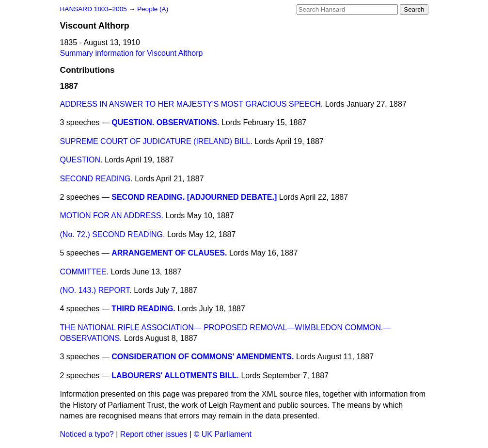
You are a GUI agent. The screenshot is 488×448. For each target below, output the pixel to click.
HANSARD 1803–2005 (94, 9)
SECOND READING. (96, 179)
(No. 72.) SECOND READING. (113, 234)
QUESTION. (81, 160)
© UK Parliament (223, 434)
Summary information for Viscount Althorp (132, 53)
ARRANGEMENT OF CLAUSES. (169, 253)
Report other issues (154, 434)
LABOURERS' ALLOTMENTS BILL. (175, 376)
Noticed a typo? (87, 434)
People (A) (153, 9)
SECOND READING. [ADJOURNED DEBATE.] (194, 197)
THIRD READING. (143, 309)
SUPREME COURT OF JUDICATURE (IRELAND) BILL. (156, 141)
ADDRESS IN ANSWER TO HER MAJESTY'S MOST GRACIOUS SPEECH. (192, 104)
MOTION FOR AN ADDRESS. (112, 216)
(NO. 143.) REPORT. (96, 290)
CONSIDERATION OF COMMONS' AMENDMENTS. (203, 357)
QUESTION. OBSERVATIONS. (165, 122)
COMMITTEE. (84, 272)
